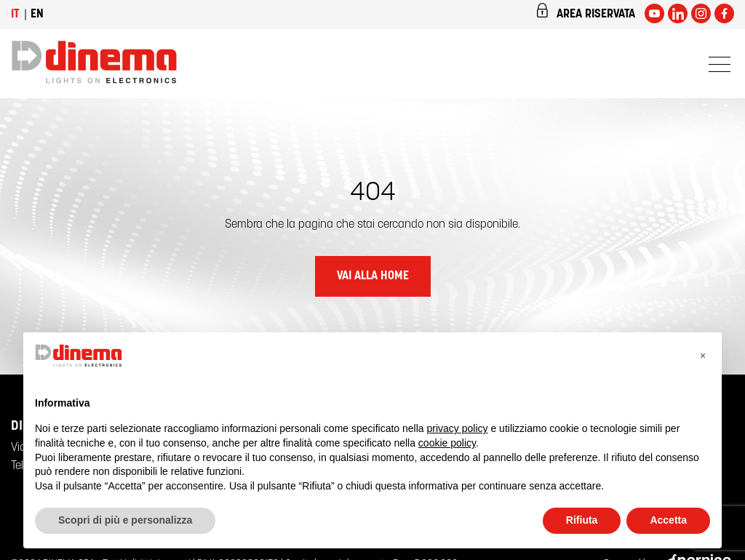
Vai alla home (373, 276)
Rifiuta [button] (582, 520)
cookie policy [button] (447, 443)
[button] (703, 356)
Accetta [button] (668, 520)
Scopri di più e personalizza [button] (125, 520)
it (15, 15)
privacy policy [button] (458, 428)
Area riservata (585, 12)
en (37, 15)
